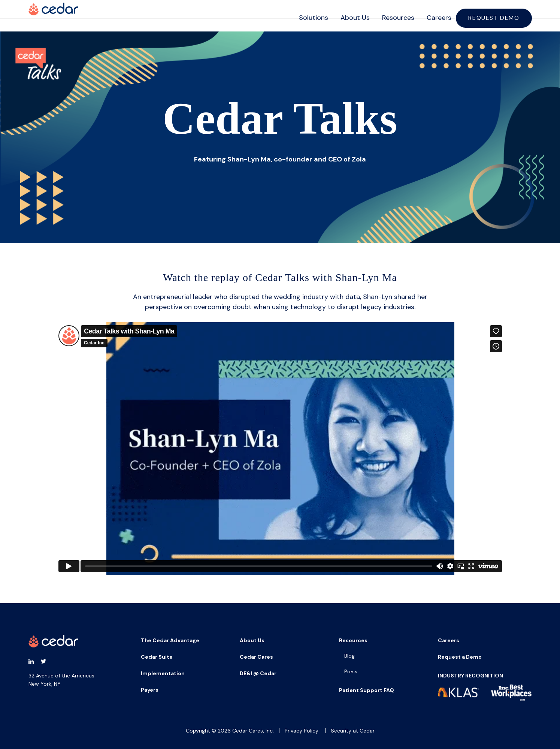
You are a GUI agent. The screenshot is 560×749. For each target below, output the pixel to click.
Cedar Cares (256, 657)
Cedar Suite (157, 657)
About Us (349, 15)
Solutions (308, 15)
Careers (433, 15)
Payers (150, 690)
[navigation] (407, 16)
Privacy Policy (302, 731)
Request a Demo (460, 657)
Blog (349, 656)
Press (351, 671)
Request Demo (495, 16)
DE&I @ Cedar (258, 673)
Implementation (163, 673)
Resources (393, 15)
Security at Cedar (353, 731)
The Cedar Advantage (170, 640)
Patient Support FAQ (367, 690)
